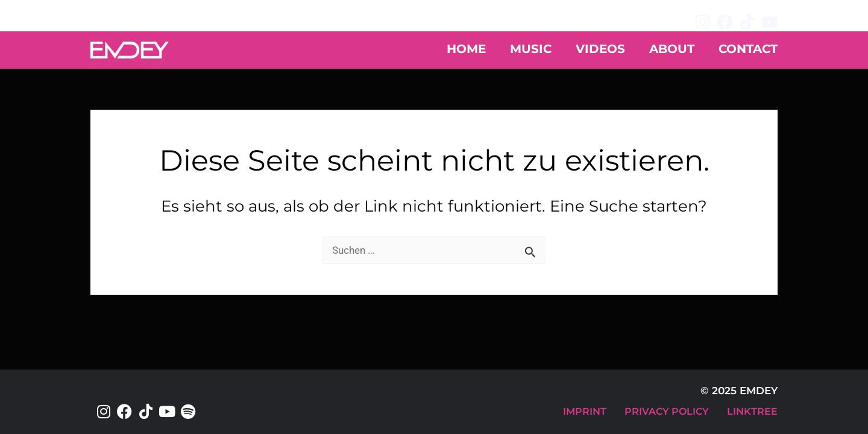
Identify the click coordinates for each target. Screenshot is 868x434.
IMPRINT (585, 412)
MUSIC (531, 49)
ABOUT (672, 49)
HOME (466, 49)
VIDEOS (600, 49)
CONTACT (748, 49)
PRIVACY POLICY (667, 412)
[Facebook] (725, 22)
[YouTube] (769, 22)
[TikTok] (747, 22)
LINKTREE (752, 412)
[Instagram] (703, 22)
